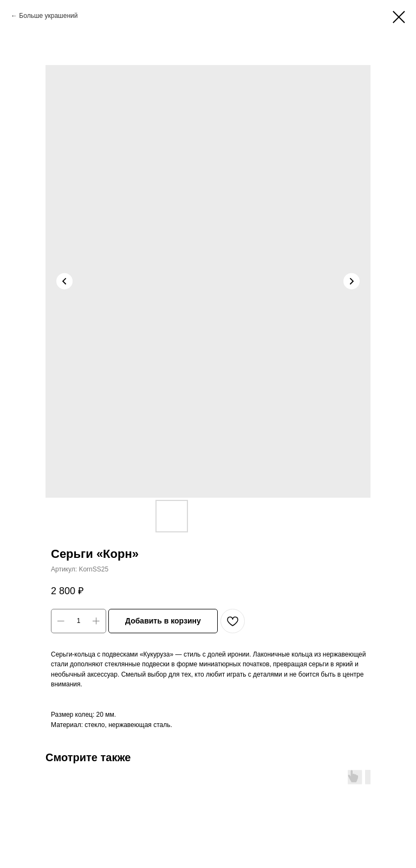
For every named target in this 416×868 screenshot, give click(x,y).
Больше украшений (48, 16)
